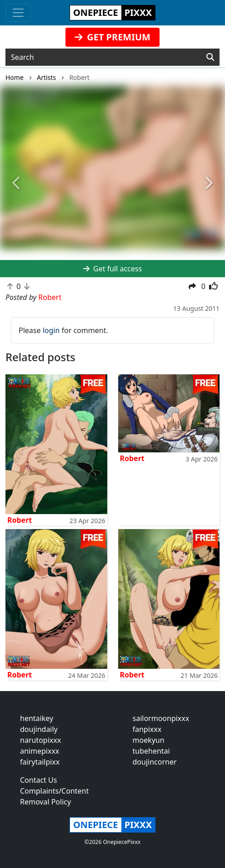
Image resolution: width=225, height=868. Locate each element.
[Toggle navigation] (18, 13)
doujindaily (39, 729)
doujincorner (155, 762)
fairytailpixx (40, 762)
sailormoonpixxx (161, 718)
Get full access (112, 269)
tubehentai (151, 751)
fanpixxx (147, 729)
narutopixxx (40, 740)
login (51, 330)
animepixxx (40, 751)
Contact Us (38, 780)
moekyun (149, 740)
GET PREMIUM (112, 37)
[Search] (210, 57)
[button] (17, 184)
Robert (20, 520)
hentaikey (37, 718)
